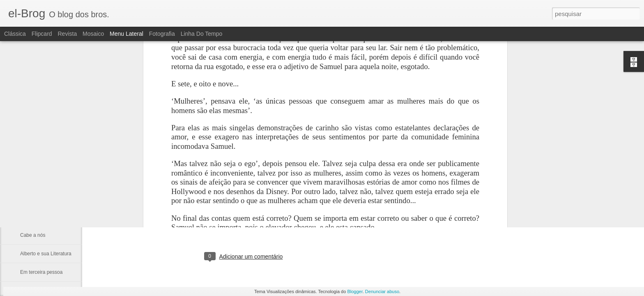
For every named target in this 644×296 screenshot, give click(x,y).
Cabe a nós (33, 235)
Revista (67, 34)
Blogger (355, 291)
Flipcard (42, 34)
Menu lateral (126, 34)
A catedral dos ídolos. (44, 217)
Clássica (15, 34)
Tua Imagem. (34, 198)
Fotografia (162, 34)
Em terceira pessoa (41, 272)
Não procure (34, 180)
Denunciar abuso (382, 291)
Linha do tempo (202, 34)
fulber (289, 223)
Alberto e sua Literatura (46, 254)
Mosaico (93, 34)
